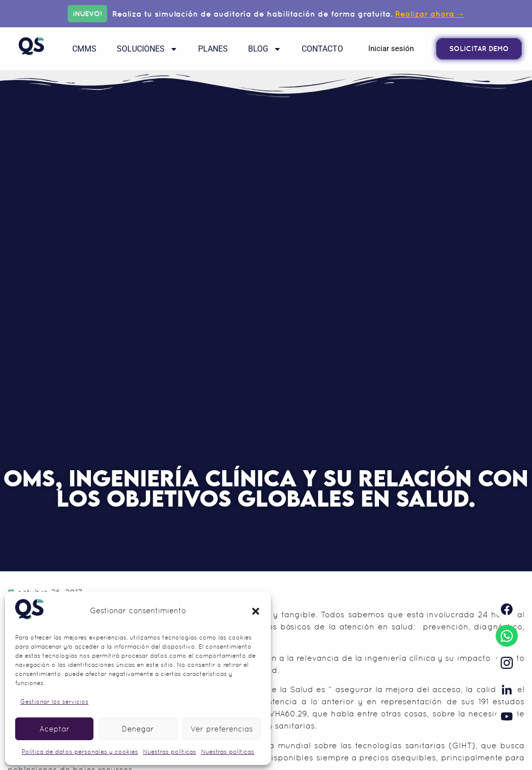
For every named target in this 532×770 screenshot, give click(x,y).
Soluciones (147, 49)
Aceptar (55, 729)
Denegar (138, 729)
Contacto (322, 49)
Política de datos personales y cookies (80, 752)
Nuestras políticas (170, 752)
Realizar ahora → (430, 14)
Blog (265, 49)
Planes (213, 49)
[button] (256, 611)
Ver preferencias (222, 729)
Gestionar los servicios (54, 702)
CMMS (84, 49)
